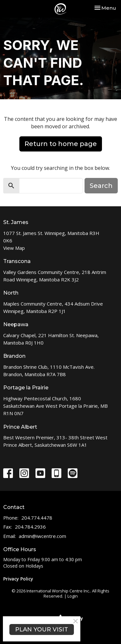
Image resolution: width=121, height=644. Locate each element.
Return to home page (61, 144)
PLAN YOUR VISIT (42, 629)
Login (73, 596)
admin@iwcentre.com (42, 536)
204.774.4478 (37, 518)
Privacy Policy (18, 579)
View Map (14, 248)
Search (101, 186)
